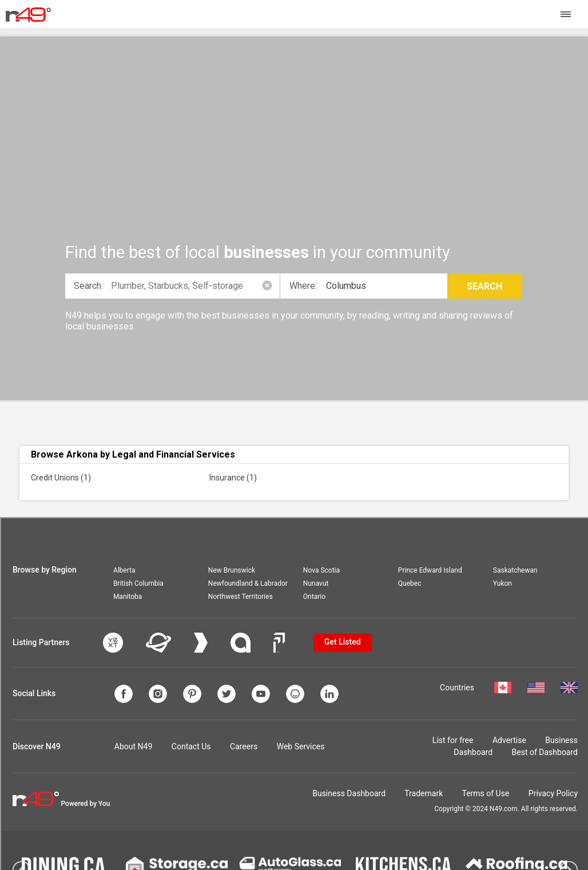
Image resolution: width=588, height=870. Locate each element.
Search (484, 286)
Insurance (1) (233, 478)
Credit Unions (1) (61, 478)
